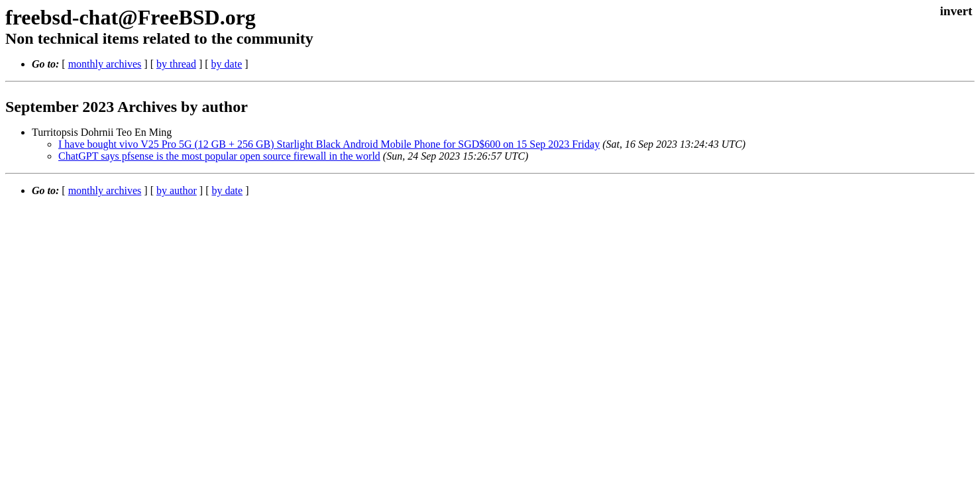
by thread (176, 64)
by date (227, 64)
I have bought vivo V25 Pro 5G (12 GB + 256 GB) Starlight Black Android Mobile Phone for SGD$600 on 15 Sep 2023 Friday (329, 144)
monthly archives (105, 64)
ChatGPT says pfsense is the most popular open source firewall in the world (219, 156)
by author (177, 190)
